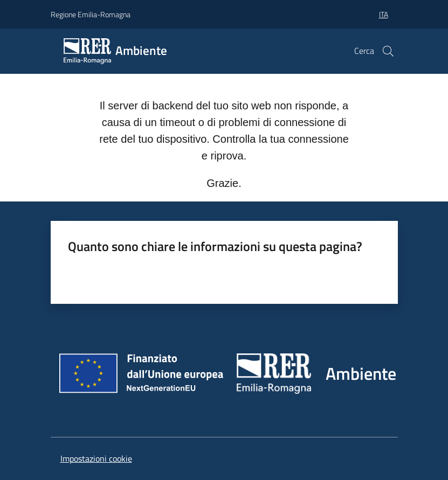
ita (384, 14)
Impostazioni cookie (96, 458)
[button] (388, 51)
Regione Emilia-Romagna (91, 14)
